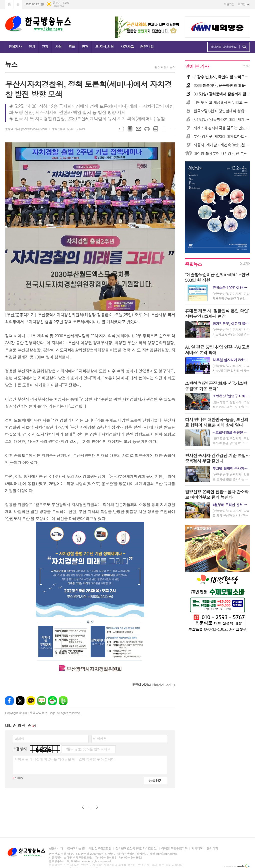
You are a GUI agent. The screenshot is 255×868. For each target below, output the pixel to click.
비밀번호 (100, 739)
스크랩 (155, 129)
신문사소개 (56, 848)
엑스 (20, 701)
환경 (85, 46)
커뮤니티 (147, 46)
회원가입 (229, 4)
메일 (138, 129)
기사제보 (197, 848)
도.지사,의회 (104, 46)
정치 (32, 46)
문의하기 (212, 848)
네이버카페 (52, 701)
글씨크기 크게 (164, 129)
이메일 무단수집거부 (174, 848)
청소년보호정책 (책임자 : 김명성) (136, 848)
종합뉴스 (193, 264)
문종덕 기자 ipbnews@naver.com (26, 129)
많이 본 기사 (197, 66)
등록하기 (155, 780)
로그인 (242, 4)
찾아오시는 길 (76, 848)
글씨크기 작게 (172, 129)
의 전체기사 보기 (152, 685)
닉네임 (19, 739)
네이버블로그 (42, 701)
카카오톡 (31, 701)
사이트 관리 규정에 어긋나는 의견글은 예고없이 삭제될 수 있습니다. (65, 759)
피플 (72, 46)
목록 (130, 129)
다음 (97, 807)
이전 (83, 807)
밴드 (63, 701)
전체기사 (15, 46)
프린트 (147, 129)
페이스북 (9, 701)
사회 (58, 46)
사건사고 (127, 46)
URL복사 (121, 129)
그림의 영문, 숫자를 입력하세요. (87, 749)
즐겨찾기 (18, 4)
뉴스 (172, 67)
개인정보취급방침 (100, 848)
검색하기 (244, 47)
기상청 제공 (58, 6)
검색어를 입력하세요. (224, 47)
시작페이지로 (9, 4)
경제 (45, 46)
